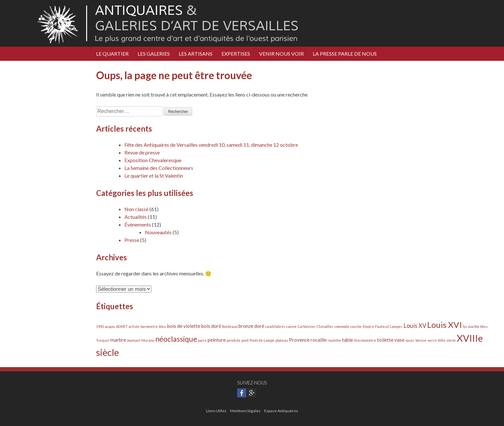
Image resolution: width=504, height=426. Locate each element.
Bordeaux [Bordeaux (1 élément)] (230, 326)
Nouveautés (158, 232)
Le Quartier (112, 54)
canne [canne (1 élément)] (292, 326)
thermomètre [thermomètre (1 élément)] (365, 340)
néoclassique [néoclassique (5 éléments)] (176, 339)
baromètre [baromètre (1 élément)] (149, 326)
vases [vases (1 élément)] (410, 340)
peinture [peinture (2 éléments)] (217, 340)
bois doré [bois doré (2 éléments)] (211, 326)
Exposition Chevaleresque (153, 160)
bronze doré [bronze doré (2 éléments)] (251, 326)
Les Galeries (154, 54)
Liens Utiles (216, 411)
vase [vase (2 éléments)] (399, 340)
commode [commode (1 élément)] (342, 326)
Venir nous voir (281, 54)
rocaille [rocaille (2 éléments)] (319, 340)
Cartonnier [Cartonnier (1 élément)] (307, 326)
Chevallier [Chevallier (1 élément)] (325, 326)
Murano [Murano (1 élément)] (148, 340)
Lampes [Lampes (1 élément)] (396, 326)
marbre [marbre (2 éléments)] (118, 340)
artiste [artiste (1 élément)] (134, 326)
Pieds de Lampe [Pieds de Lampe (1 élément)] (262, 340)
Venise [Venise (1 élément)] (421, 340)
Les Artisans (196, 54)
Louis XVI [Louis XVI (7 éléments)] (445, 325)
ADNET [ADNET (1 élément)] (122, 326)
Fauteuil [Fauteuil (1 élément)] (382, 326)
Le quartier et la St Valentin (154, 176)
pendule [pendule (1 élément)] (234, 340)
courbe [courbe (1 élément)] (356, 326)
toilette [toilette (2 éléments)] (385, 340)
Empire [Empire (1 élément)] (368, 326)
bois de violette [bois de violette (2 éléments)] (184, 326)
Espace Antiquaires (281, 411)
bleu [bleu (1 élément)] (162, 326)
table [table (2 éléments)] (347, 340)
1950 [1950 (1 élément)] (100, 326)
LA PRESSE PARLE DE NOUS (345, 54)
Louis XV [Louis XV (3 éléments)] (415, 326)
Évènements (138, 224)
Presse (132, 240)
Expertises (236, 54)
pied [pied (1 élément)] (245, 340)
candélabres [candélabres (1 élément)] (275, 326)
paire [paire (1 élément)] (202, 340)
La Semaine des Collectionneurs (159, 168)
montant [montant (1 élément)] (134, 340)
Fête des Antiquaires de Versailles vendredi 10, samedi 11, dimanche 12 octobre (211, 145)
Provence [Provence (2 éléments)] (299, 340)
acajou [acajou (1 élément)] (110, 326)
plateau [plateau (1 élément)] (282, 340)
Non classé (136, 209)
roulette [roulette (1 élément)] (334, 340)
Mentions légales (245, 411)
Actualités (136, 217)
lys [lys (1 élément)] (465, 326)
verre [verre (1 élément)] (432, 340)
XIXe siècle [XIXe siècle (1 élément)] (447, 340)
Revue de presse (142, 152)
